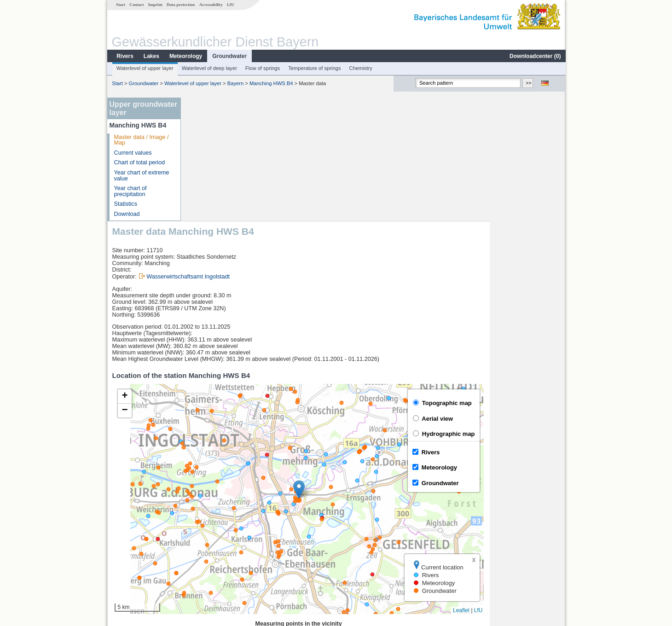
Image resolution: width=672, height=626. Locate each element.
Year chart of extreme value (141, 176)
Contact (136, 5)
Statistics (125, 204)
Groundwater (229, 56)
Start (120, 5)
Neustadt (205, 531)
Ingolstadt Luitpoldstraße (226, 521)
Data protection (180, 5)
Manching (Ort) (213, 551)
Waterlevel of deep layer (209, 68)
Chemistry (360, 68)
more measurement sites (231, 562)
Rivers (125, 56)
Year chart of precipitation (130, 191)
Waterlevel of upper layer (145, 68)
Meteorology (185, 56)
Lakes (151, 56)
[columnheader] (234, 511)
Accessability (211, 5)
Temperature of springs (314, 68)
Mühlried (205, 541)
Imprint (155, 5)
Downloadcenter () (535, 56)
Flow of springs (262, 68)
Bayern (235, 83)
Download (127, 214)
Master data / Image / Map (141, 140)
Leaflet (537, 487)
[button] (374, 366)
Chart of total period (139, 162)
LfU (230, 5)
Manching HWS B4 (271, 83)
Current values (133, 153)
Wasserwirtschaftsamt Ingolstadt (264, 153)
